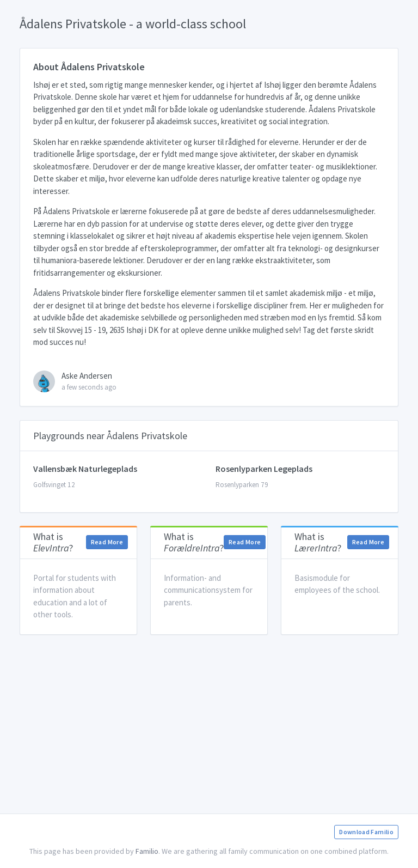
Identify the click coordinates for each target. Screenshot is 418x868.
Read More (107, 542)
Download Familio (366, 832)
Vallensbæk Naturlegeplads (85, 469)
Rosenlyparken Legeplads (264, 469)
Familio (147, 851)
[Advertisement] (209, 724)
